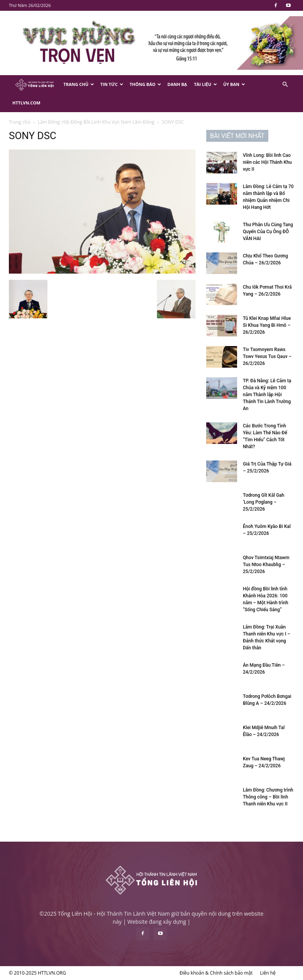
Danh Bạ (177, 84)
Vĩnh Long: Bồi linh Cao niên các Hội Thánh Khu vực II (267, 162)
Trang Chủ (79, 84)
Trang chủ (20, 122)
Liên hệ (268, 973)
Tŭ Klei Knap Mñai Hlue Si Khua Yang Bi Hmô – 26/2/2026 (267, 325)
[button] (285, 85)
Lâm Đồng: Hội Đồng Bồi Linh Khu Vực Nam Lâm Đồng (96, 122)
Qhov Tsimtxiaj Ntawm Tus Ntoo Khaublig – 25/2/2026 (266, 565)
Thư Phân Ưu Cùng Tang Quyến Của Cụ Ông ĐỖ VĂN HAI (268, 232)
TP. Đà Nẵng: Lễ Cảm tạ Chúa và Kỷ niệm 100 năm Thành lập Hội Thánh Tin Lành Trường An (267, 395)
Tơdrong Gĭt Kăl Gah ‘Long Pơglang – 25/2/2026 (264, 502)
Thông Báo (145, 84)
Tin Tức (112, 84)
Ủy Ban (234, 84)
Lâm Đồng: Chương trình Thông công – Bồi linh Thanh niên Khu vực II (268, 797)
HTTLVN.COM (26, 103)
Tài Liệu (205, 84)
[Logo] (35, 85)
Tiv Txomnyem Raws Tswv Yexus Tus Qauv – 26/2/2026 (267, 356)
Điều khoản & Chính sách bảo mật (216, 973)
